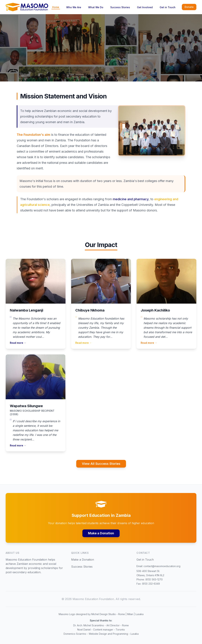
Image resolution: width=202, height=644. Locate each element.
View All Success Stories (101, 464)
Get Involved (145, 7)
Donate (189, 7)
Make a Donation (101, 533)
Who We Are (74, 7)
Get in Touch (168, 7)
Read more (18, 343)
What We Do (96, 7)
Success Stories (120, 7)
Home (56, 7)
